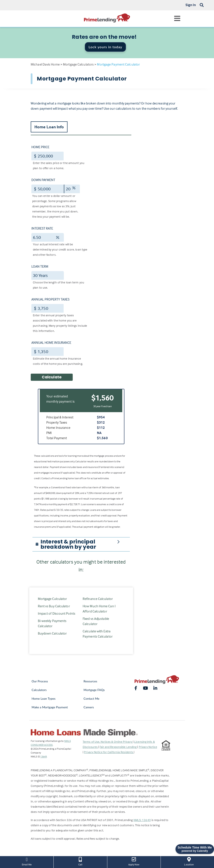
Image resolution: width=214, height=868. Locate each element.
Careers (89, 707)
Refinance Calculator (98, 599)
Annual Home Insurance (51, 342)
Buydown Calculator (52, 633)
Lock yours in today (105, 47)
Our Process (40, 681)
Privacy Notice (148, 747)
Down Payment (43, 180)
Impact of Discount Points (57, 613)
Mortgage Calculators (78, 64)
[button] (83, 544)
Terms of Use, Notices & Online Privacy (108, 742)
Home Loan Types (44, 698)
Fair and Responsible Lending (118, 747)
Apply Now (134, 861)
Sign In (191, 5)
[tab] (81, 544)
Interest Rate (42, 228)
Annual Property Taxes (50, 299)
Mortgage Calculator (52, 599)
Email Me (27, 861)
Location (189, 861)
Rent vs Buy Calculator (54, 606)
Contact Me (91, 698)
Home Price (40, 147)
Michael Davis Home (45, 64)
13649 (44, 756)
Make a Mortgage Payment (50, 707)
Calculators (39, 690)
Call (80, 861)
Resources (90, 681)
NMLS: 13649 (142, 820)
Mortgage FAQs (94, 690)
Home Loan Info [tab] (49, 127)
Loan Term (40, 266)
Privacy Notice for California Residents (109, 752)
